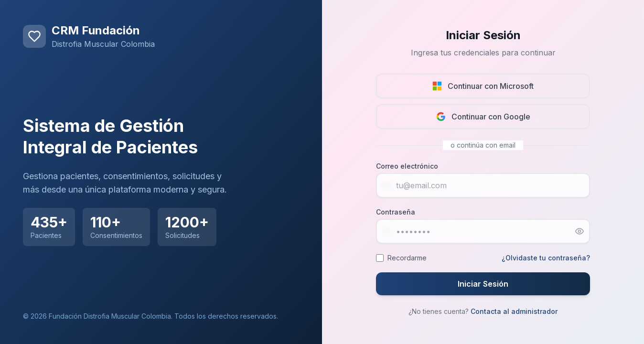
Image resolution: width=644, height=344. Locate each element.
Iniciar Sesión (483, 284)
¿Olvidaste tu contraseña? (546, 258)
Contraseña (396, 212)
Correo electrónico (407, 166)
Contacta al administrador (514, 311)
